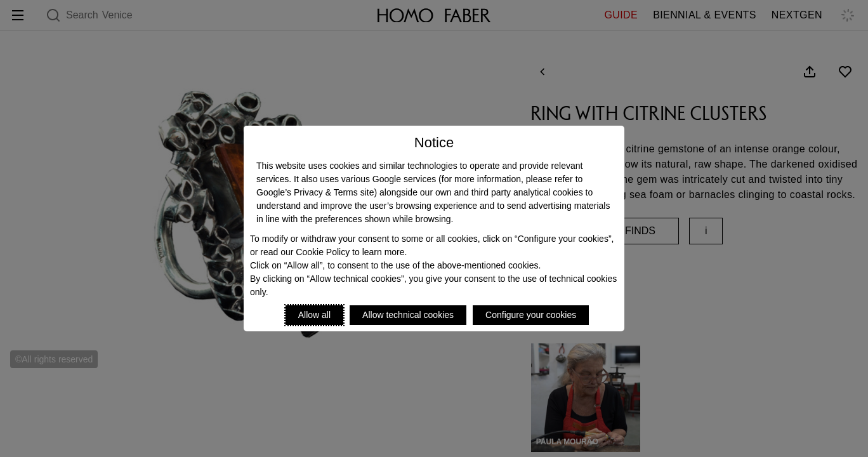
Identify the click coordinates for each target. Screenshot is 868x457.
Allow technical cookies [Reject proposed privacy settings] (408, 315)
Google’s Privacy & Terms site (315, 192)
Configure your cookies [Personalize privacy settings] (531, 315)
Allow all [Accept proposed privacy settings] (314, 315)
